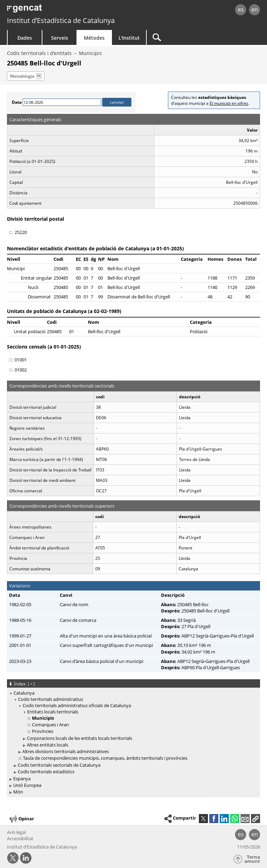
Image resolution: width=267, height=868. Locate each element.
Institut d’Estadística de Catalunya (61, 20)
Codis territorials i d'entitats (39, 53)
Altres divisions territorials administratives (66, 751)
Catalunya (24, 693)
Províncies (43, 731)
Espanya (22, 779)
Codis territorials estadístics (46, 772)
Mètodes (94, 38)
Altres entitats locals (47, 745)
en (255, 9)
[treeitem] (132, 733)
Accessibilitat (20, 838)
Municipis (90, 53)
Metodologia (22, 76)
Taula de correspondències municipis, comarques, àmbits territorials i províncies (105, 758)
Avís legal (16, 832)
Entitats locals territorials (53, 712)
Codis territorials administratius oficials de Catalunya (77, 705)
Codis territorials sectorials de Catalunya (59, 765)
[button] (256, 819)
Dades (25, 38)
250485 (61, 268)
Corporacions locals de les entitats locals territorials (79, 738)
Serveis (60, 38)
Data (17, 102)
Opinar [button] (21, 819)
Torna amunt (252, 859)
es (241, 9)
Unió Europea (27, 785)
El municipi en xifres (229, 103)
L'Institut (129, 38)
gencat (58, 10)
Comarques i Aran (50, 725)
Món (18, 792)
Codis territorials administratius (51, 699)
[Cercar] (190, 37)
